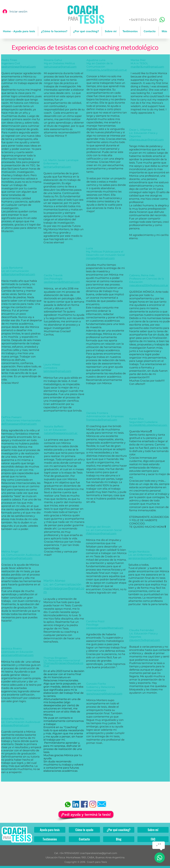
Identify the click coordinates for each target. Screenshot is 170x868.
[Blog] (119, 839)
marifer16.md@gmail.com (147, 67)
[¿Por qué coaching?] (119, 830)
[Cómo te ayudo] (84, 830)
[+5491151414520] (147, 20)
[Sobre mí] (153, 830)
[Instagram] (93, 804)
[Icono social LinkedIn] (76, 804)
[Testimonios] (50, 839)
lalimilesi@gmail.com (57, 371)
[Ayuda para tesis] (50, 830)
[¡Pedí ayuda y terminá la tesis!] (86, 814)
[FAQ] (153, 839)
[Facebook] (84, 804)
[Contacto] (84, 839)
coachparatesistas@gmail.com (98, 853)
